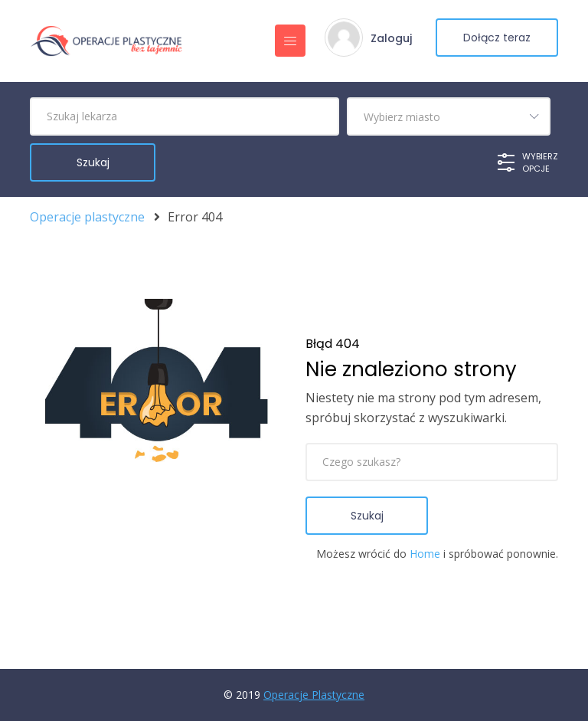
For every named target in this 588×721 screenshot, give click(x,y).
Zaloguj (391, 38)
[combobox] (449, 116)
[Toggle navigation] (290, 41)
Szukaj (367, 516)
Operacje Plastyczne (314, 695)
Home (425, 554)
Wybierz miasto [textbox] (402, 117)
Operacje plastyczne (87, 217)
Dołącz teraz (497, 38)
